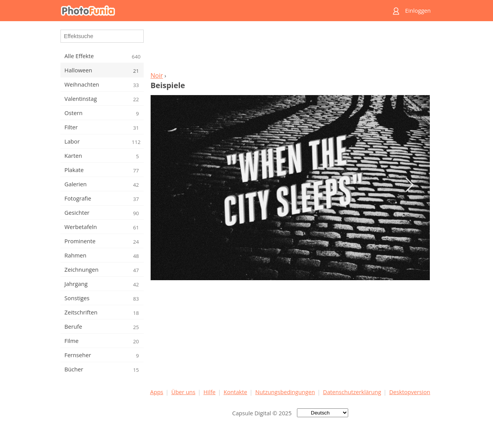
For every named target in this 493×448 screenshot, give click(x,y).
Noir (157, 75)
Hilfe (209, 392)
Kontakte (235, 392)
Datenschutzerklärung (352, 392)
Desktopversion (410, 392)
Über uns (184, 392)
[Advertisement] (290, 48)
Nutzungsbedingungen (285, 392)
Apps (157, 392)
